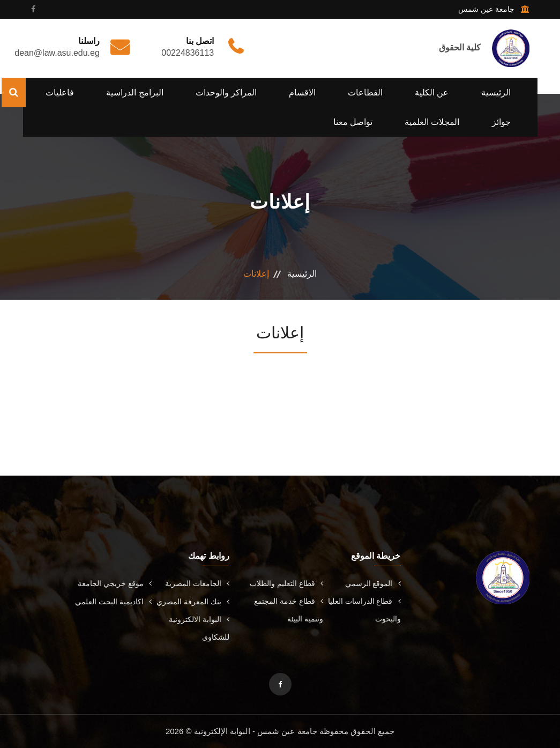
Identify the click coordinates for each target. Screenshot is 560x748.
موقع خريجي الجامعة (115, 583)
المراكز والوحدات (226, 92)
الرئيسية (496, 92)
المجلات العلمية (432, 122)
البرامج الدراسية (135, 92)
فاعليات (60, 92)
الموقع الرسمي (373, 583)
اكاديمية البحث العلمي (113, 602)
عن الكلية (432, 92)
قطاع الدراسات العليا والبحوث (364, 610)
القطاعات (365, 92)
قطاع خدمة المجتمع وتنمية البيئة (289, 610)
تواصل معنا (353, 122)
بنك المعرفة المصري (193, 602)
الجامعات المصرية (197, 583)
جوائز (501, 122)
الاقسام (302, 92)
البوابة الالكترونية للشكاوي (199, 628)
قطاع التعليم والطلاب (286, 583)
